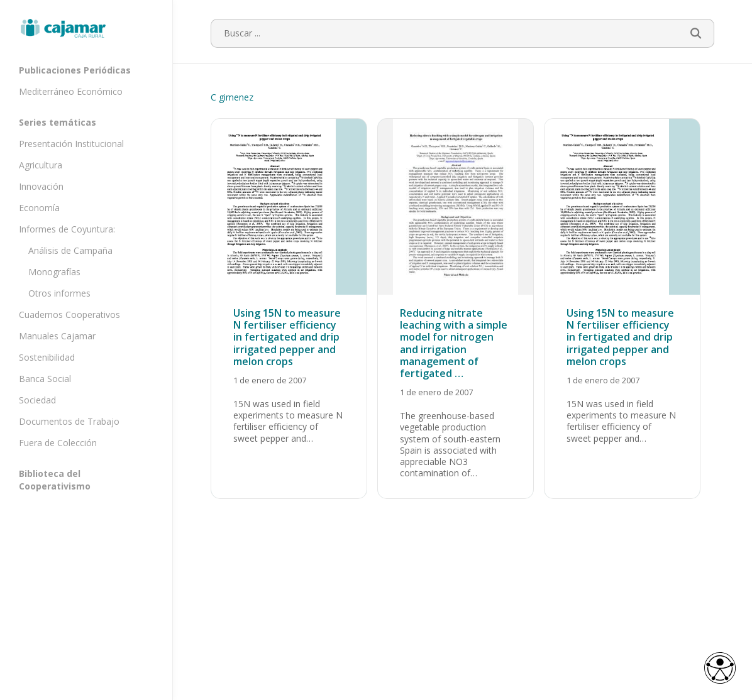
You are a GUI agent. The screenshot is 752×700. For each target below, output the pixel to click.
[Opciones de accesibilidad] (717, 666)
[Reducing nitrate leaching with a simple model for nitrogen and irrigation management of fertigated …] (456, 309)
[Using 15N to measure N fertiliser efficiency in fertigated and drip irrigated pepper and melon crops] (289, 309)
